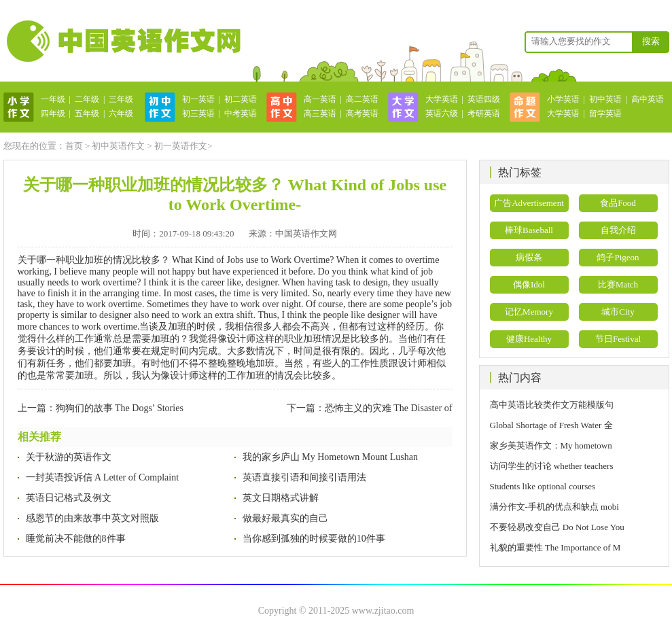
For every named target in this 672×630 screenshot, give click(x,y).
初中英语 (605, 99)
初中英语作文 (118, 146)
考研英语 (484, 113)
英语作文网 (122, 41)
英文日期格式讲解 (281, 498)
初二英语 (241, 99)
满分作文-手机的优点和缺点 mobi (554, 507)
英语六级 (442, 113)
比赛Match (618, 284)
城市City (618, 312)
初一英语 (198, 99)
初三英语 (198, 113)
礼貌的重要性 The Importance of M (555, 547)
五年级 (87, 113)
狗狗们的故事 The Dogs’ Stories (120, 408)
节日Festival (618, 339)
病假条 (529, 257)
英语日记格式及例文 (69, 498)
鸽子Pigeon (618, 257)
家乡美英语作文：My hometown (551, 445)
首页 (74, 146)
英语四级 (484, 99)
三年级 (121, 99)
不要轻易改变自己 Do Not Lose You (557, 527)
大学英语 (442, 99)
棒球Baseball (529, 230)
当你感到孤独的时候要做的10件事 (314, 539)
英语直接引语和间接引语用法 (304, 477)
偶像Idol (529, 284)
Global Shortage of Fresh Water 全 (551, 425)
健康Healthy (529, 339)
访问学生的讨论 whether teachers (552, 466)
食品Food (618, 203)
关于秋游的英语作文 (69, 457)
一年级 (53, 99)
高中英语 (648, 99)
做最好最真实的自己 (285, 518)
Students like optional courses (547, 486)
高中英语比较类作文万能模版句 (552, 405)
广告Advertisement (529, 203)
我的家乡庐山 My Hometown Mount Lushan (330, 457)
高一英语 (320, 99)
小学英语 (563, 99)
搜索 (651, 41)
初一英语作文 (181, 146)
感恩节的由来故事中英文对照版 (92, 518)
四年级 (53, 113)
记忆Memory (529, 312)
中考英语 (241, 113)
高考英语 (362, 113)
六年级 (121, 113)
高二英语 (362, 99)
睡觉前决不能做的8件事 (76, 539)
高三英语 (320, 113)
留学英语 (605, 113)
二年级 (87, 99)
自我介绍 (618, 230)
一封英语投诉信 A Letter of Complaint (103, 477)
